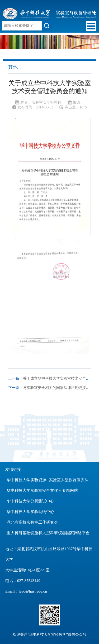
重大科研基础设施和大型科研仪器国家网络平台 (48, 533)
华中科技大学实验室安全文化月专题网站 (42, 490)
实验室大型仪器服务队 (69, 480)
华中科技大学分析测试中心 (30, 501)
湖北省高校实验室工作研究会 (32, 522)
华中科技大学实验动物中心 (30, 512)
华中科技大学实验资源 (26, 480)
